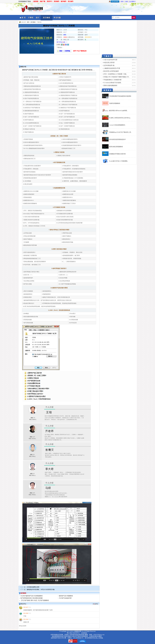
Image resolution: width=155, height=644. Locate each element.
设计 (38, 18)
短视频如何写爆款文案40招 (117, 154)
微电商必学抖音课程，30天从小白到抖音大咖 (41, 590)
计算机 (31, 18)
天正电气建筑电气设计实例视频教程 (32, 596)
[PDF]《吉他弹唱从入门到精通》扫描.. (115, 74)
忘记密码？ (133, 2)
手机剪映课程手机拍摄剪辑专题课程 (120, 96)
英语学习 (50, 1)
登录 (122, 2)
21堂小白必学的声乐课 (110, 60)
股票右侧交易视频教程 (116, 147)
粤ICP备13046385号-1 (73, 633)
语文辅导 (71, 1)
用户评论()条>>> (62, 42)
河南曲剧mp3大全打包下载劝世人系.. (120, 132)
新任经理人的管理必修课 (111, 71)
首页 (28, 22)
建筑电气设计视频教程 (66, 596)
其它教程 (47, 18)
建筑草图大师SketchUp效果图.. (118, 111)
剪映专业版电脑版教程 (110, 86)
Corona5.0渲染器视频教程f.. (117, 125)
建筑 (65, 35)
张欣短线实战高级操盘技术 (117, 139)
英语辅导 (57, 1)
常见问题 (57, 18)
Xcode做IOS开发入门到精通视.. (119, 161)
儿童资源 (35, 1)
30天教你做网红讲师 (33, 587)
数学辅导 (64, 1)
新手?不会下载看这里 (80, 51)
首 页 (24, 18)
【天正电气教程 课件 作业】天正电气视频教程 (35, 600)
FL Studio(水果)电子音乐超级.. (112, 83)
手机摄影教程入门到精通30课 (112, 80)
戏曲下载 (43, 1)
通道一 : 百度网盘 (64, 51)
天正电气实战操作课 (65, 598)
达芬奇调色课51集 (109, 65)
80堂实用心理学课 (109, 63)
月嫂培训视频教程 (115, 103)
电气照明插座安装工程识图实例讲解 (32, 598)
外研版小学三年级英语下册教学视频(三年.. (116, 77)
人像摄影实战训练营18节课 (112, 68)
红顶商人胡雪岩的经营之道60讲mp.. (120, 118)
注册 (126, 2)
